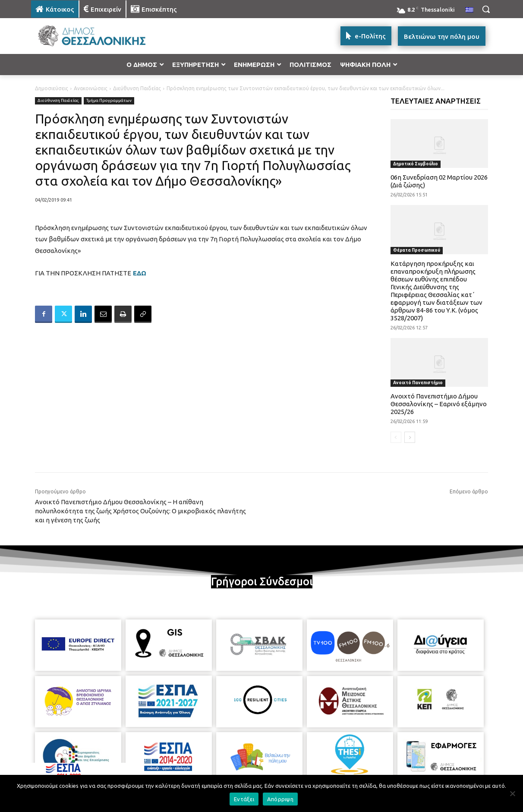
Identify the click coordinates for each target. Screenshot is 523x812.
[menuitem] (469, 10)
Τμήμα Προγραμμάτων (109, 101)
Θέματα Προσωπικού (417, 250)
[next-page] (410, 437)
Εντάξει (244, 799)
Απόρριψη (280, 799)
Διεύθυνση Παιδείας (137, 88)
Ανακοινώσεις (91, 88)
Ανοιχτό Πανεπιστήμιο (418, 383)
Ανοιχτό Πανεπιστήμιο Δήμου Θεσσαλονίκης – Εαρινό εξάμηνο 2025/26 (439, 404)
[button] (486, 9)
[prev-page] (396, 437)
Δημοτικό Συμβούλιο (416, 164)
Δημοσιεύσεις (52, 88)
